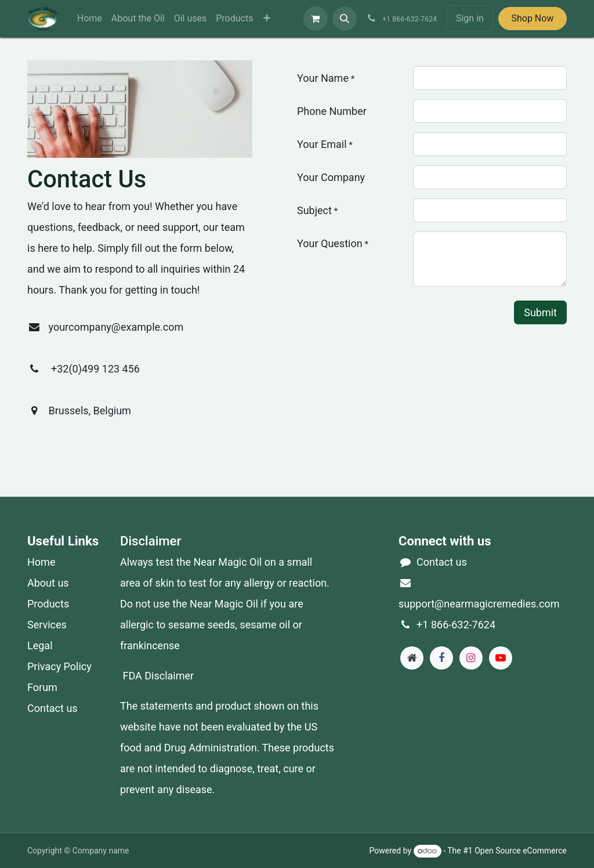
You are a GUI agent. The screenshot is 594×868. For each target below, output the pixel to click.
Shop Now (532, 18)
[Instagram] (471, 658)
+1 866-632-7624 (456, 625)
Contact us (52, 708)
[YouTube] (501, 658)
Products (48, 604)
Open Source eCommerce (521, 851)
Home (41, 562)
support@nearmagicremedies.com (479, 604)
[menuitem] (90, 19)
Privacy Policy (59, 666)
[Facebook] (441, 658)
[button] (345, 19)
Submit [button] (540, 312)
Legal (40, 645)
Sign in (470, 18)
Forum (42, 687)
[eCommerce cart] (316, 19)
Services (47, 625)
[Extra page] (412, 658)
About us (48, 583)
